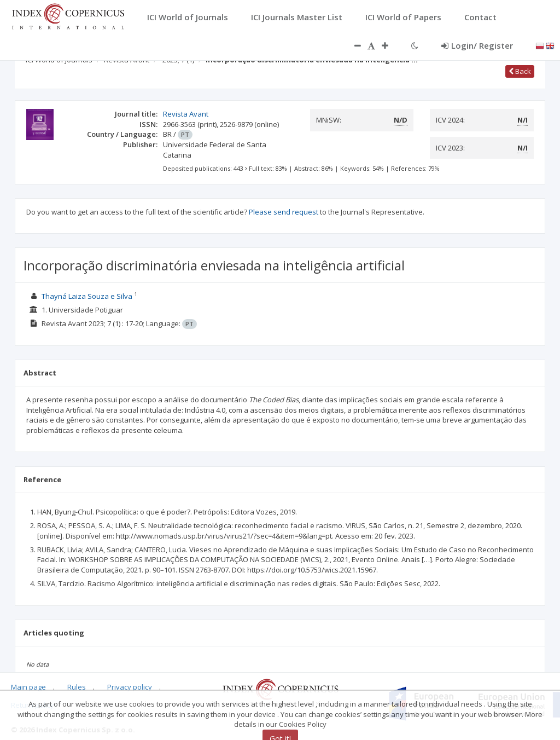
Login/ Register (477, 45)
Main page (28, 687)
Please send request (284, 212)
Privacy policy (130, 687)
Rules (77, 687)
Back (520, 71)
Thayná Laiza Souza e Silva (87, 296)
